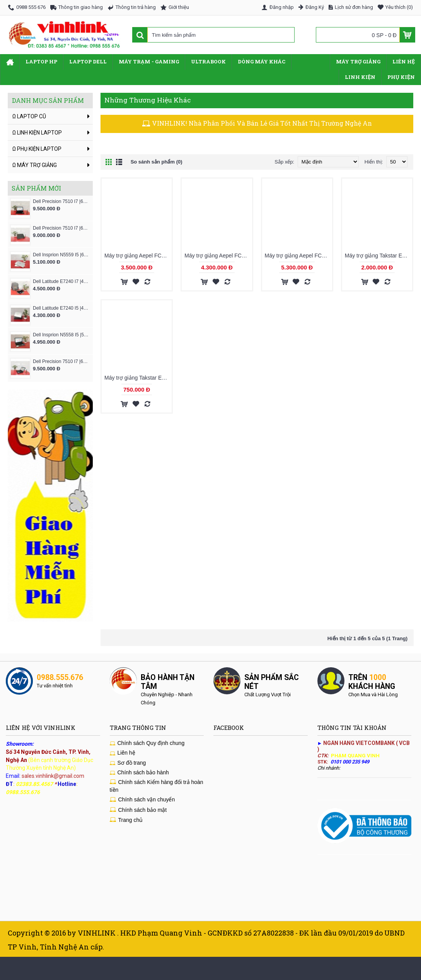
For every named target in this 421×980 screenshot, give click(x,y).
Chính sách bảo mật (138, 810)
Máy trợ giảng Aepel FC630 (298, 256)
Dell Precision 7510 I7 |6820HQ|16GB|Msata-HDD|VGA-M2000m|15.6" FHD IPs (61, 361)
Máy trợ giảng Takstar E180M (138, 378)
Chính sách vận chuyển (142, 800)
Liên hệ (123, 753)
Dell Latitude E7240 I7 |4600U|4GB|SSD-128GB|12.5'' (61, 281)
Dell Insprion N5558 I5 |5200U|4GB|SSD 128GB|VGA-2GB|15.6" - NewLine (61, 335)
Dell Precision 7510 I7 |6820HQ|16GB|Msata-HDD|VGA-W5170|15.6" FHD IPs (61, 201)
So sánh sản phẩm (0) (157, 162)
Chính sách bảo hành (139, 773)
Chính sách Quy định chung (147, 743)
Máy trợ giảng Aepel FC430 (137, 256)
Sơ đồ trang (128, 763)
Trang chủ (126, 820)
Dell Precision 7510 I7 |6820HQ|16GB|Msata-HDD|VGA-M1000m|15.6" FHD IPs (61, 228)
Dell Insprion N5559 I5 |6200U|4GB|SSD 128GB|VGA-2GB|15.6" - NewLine (61, 255)
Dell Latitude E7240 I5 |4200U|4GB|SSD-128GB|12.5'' (61, 308)
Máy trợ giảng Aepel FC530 (217, 256)
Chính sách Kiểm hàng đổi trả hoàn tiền (157, 786)
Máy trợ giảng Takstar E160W (378, 256)
